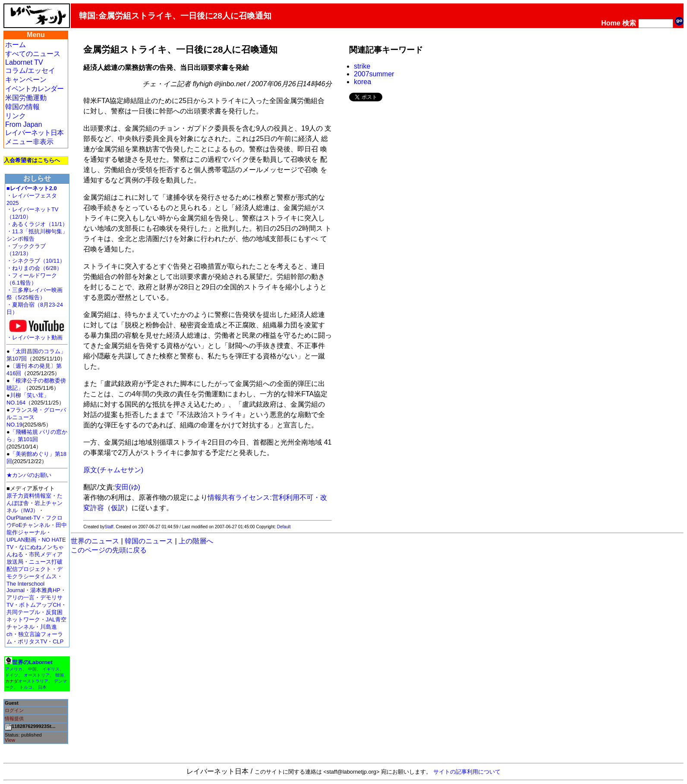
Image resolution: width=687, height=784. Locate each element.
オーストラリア (33, 681)
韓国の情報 (22, 107)
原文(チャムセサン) (113, 470)
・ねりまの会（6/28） (34, 268)
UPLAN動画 (21, 540)
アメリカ (14, 669)
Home (611, 23)
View (10, 740)
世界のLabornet (32, 662)
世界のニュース (95, 541)
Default (284, 527)
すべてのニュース (33, 54)
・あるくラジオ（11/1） (37, 224)
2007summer (374, 74)
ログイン (14, 710)
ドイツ (12, 675)
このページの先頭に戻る (109, 550)
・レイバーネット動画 (37, 335)
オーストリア (37, 675)
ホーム (16, 45)
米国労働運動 (26, 98)
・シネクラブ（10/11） (36, 261)
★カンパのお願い (29, 475)
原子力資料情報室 (29, 496)
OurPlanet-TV (23, 518)
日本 (42, 687)
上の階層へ (196, 541)
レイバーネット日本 (34, 133)
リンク (16, 116)
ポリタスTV (32, 641)
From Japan (24, 124)
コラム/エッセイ (30, 71)
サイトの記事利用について (467, 772)
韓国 (60, 675)
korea (362, 82)
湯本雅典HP (45, 590)
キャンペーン (26, 80)
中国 (32, 669)
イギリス (51, 669)
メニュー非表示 (29, 142)
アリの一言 (20, 597)
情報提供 (14, 718)
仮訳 (118, 508)
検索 (629, 23)
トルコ (26, 687)
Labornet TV (24, 62)
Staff (109, 527)
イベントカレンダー (34, 89)
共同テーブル (23, 612)
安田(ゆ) (128, 487)
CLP (58, 641)
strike (362, 66)
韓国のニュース (149, 541)
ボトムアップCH (40, 605)
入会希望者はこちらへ (32, 160)
